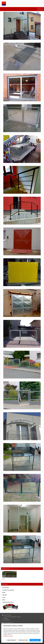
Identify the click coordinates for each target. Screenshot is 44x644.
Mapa (3, 579)
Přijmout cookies (35, 640)
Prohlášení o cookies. (8, 636)
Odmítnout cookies (23, 640)
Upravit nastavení (12, 640)
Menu (40, 9)
